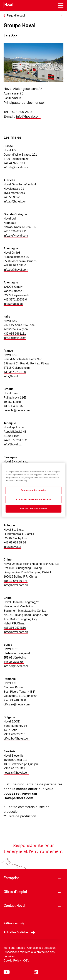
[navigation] (61, 5)
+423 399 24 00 (22, 112)
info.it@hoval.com (15, 338)
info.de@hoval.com (16, 270)
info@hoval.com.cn (16, 585)
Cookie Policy (12, 961)
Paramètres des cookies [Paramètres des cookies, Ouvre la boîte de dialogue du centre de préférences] (33, 490)
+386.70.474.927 (14, 768)
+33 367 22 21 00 (15, 372)
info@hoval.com (28, 117)
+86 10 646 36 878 (16, 581)
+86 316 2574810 (15, 628)
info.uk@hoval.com (16, 236)
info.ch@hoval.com (16, 167)
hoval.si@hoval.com (16, 773)
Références (15, 923)
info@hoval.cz (13, 444)
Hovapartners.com (18, 798)
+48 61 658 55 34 (15, 542)
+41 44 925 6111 (14, 163)
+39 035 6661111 (15, 334)
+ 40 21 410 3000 (15, 700)
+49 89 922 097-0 (15, 265)
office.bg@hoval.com (17, 739)
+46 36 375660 (14, 662)
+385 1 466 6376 (14, 406)
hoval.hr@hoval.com (17, 410)
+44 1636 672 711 (15, 231)
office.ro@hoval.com (17, 704)
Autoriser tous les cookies (33, 509)
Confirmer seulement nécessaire (33, 499)
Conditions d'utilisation (42, 948)
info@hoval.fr (12, 376)
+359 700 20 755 (14, 734)
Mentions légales (14, 948)
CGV (26, 961)
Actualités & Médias (20, 932)
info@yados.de (13, 304)
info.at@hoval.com (15, 201)
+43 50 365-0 (12, 197)
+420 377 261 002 (16, 440)
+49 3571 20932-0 (15, 300)
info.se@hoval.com (16, 666)
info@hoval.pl (12, 547)
